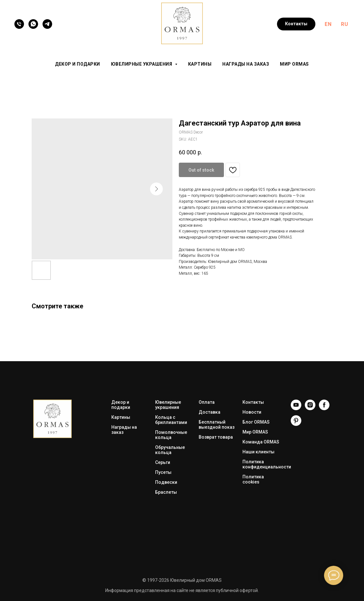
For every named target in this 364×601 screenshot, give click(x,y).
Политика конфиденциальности (267, 464)
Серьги (163, 462)
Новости (252, 412)
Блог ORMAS (256, 422)
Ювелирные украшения (168, 405)
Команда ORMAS (261, 442)
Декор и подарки (78, 64)
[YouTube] (296, 408)
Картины (200, 64)
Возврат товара (216, 437)
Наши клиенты (258, 452)
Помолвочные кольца (171, 435)
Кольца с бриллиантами (171, 420)
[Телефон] (19, 24)
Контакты (253, 402)
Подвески (166, 482)
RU (344, 24)
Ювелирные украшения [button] (142, 64)
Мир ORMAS (294, 64)
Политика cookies (253, 479)
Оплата (207, 402)
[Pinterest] (296, 424)
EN (328, 24)
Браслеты (166, 492)
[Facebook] (324, 408)
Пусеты (163, 472)
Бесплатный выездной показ (217, 425)
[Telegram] (47, 24)
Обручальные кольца (170, 450)
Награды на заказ (246, 64)
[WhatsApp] (33, 24)
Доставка (210, 412)
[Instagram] (310, 408)
